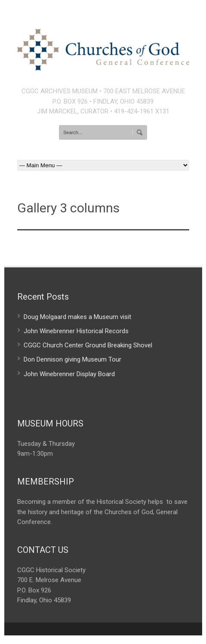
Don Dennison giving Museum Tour (72, 359)
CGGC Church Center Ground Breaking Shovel (88, 345)
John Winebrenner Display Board (69, 374)
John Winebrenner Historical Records (76, 331)
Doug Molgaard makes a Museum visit (77, 317)
